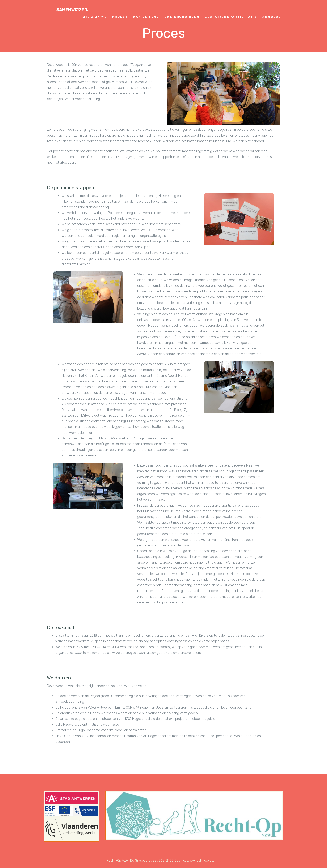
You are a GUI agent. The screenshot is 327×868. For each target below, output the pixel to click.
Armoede (272, 17)
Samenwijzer (72, 10)
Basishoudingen (182, 17)
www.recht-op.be (200, 861)
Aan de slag (146, 17)
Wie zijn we (95, 17)
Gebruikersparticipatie (231, 17)
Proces (120, 17)
